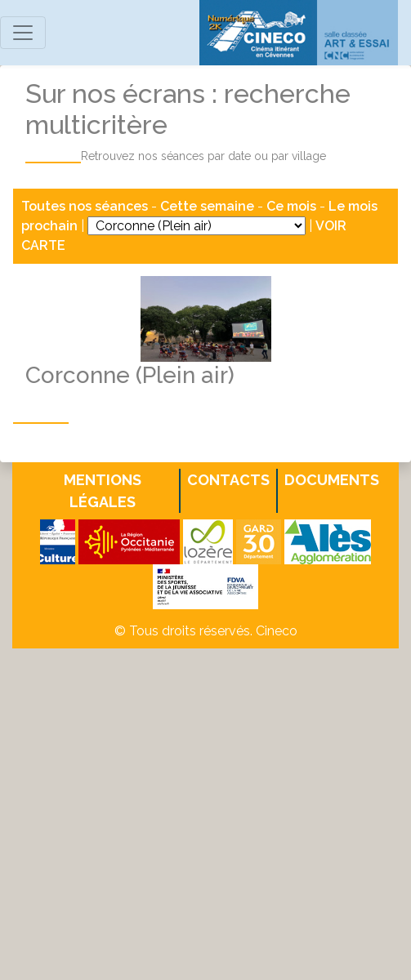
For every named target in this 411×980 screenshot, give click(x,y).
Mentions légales (103, 491)
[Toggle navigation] (23, 33)
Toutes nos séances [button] (86, 206)
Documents (332, 480)
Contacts (228, 480)
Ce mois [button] (291, 206)
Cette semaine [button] (207, 206)
